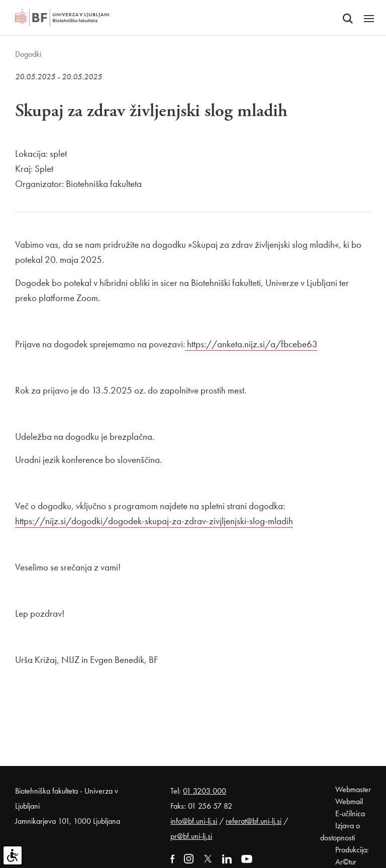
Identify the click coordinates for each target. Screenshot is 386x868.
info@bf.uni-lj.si (194, 821)
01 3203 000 (205, 791)
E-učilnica (350, 813)
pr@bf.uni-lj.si (191, 836)
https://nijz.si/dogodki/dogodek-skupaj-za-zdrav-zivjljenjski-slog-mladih (154, 521)
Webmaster (353, 789)
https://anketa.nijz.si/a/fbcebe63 (252, 344)
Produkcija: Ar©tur (352, 856)
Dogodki (28, 54)
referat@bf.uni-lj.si (254, 821)
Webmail (349, 801)
